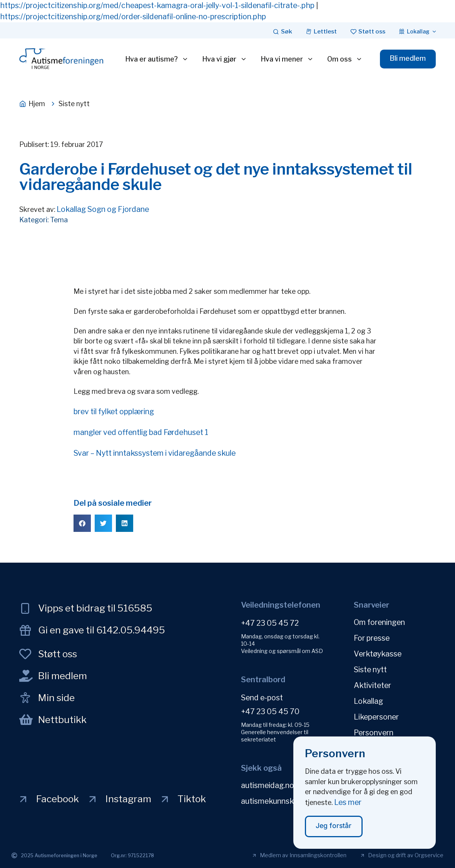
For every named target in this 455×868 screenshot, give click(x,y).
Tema (59, 220)
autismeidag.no (268, 785)
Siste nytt (370, 670)
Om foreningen (379, 622)
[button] (82, 523)
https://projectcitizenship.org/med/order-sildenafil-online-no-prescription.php (133, 17)
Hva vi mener (287, 59)
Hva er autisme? (157, 59)
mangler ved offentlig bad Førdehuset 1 (141, 432)
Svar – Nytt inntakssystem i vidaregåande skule (155, 453)
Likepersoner (376, 717)
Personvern (374, 733)
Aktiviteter (372, 685)
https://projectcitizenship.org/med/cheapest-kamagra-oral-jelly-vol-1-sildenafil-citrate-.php (157, 5)
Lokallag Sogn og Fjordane (103, 209)
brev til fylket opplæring (114, 412)
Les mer (348, 807)
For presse (372, 638)
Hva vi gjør (225, 59)
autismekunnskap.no (277, 801)
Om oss (345, 59)
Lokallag (368, 701)
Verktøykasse (378, 654)
